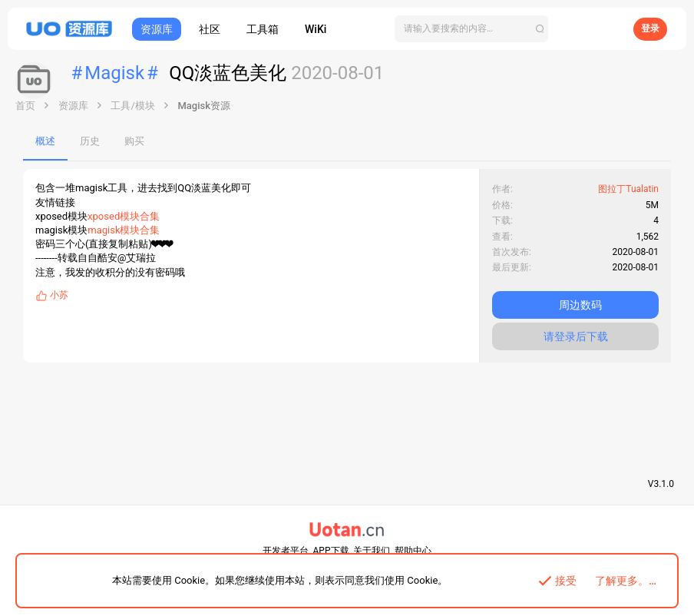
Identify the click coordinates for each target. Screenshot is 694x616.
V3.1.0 (661, 484)
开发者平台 (286, 551)
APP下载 (331, 551)
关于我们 (372, 551)
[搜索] (471, 29)
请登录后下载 (576, 336)
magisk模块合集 (124, 230)
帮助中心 (413, 551)
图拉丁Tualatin (628, 189)
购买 (134, 141)
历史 (90, 141)
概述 (45, 141)
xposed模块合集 (124, 216)
